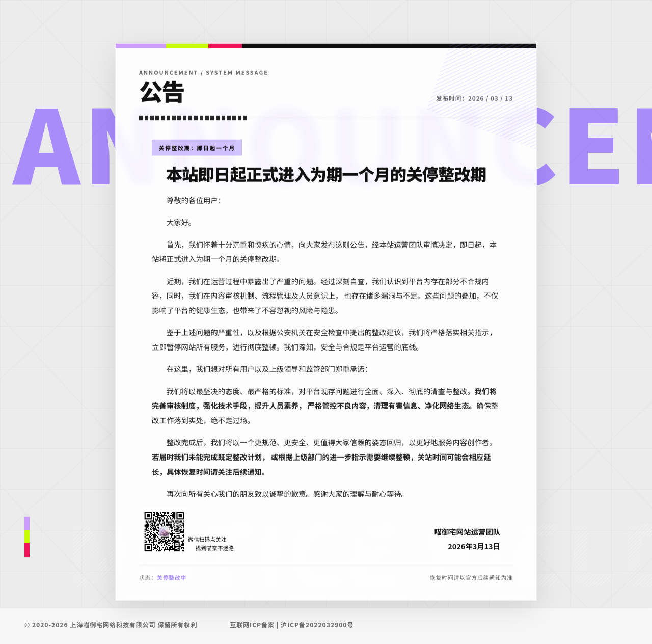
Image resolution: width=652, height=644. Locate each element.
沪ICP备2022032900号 (317, 624)
